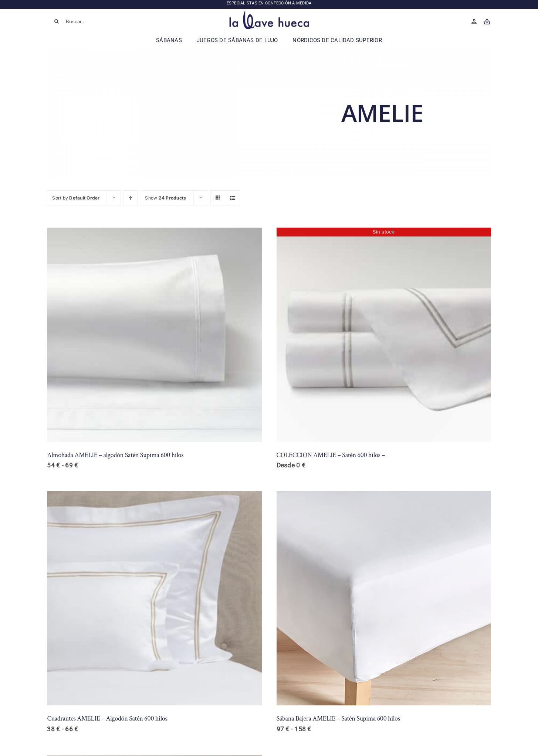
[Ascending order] (130, 198)
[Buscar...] (92, 21)
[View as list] (232, 198)
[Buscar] (57, 21)
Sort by (76, 198)
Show (165, 198)
